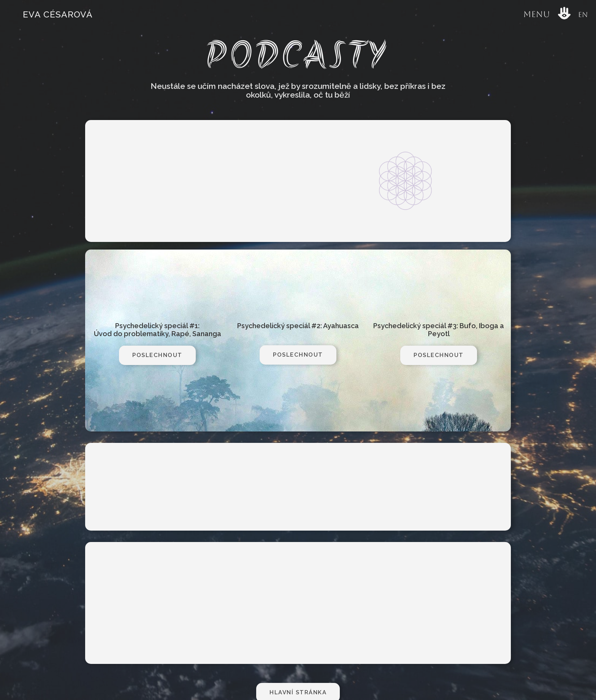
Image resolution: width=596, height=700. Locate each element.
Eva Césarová (58, 14)
